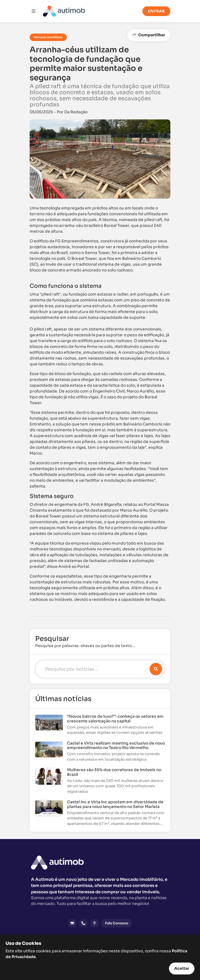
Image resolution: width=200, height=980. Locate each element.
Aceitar (182, 968)
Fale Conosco (117, 923)
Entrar (156, 11)
